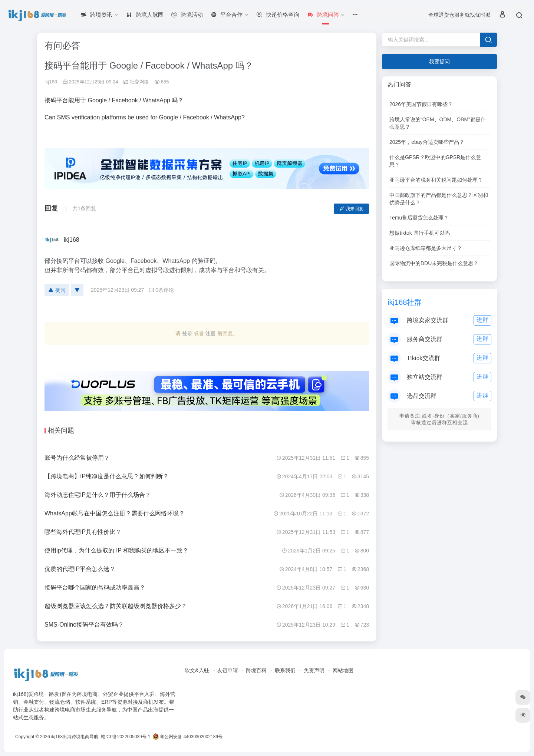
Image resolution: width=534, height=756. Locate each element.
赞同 (57, 290)
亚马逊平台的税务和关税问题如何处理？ (436, 180)
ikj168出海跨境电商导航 (75, 737)
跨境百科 (256, 670)
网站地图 (343, 670)
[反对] (77, 290)
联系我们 (285, 670)
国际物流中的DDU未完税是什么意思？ (434, 263)
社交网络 (139, 82)
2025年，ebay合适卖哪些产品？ (427, 142)
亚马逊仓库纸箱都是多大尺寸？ (426, 248)
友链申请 (228, 670)
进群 (482, 320)
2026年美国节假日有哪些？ (421, 104)
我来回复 (351, 209)
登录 (187, 333)
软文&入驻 (197, 670)
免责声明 (314, 670)
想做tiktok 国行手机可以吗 (420, 233)
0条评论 (161, 290)
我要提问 (439, 62)
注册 (211, 333)
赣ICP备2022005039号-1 (125, 737)
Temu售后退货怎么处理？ (419, 218)
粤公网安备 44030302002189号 (188, 737)
